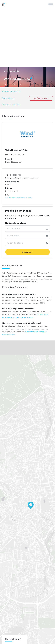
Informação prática (11, 92)
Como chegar (8, 98)
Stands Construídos (11, 105)
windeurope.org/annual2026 (18, 198)
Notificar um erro (41, 98)
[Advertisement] (27, 38)
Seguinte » (27, 252)
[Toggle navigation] (51, 5)
